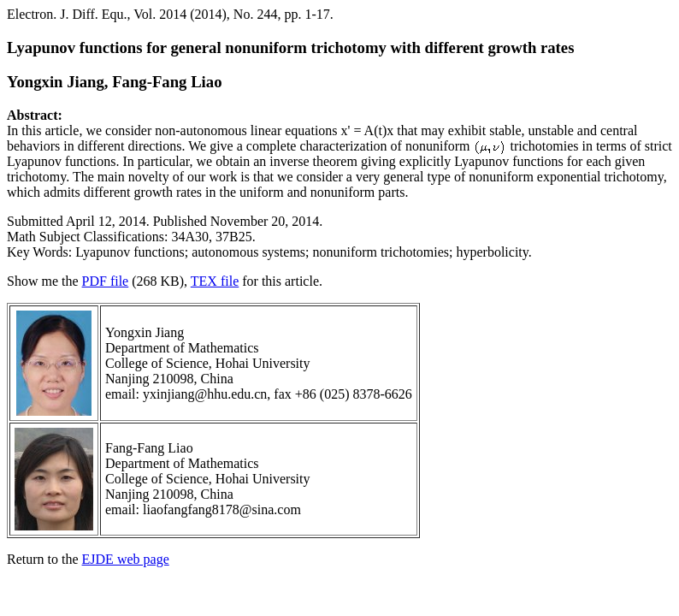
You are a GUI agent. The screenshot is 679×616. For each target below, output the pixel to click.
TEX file (215, 281)
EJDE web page (126, 559)
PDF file (106, 281)
